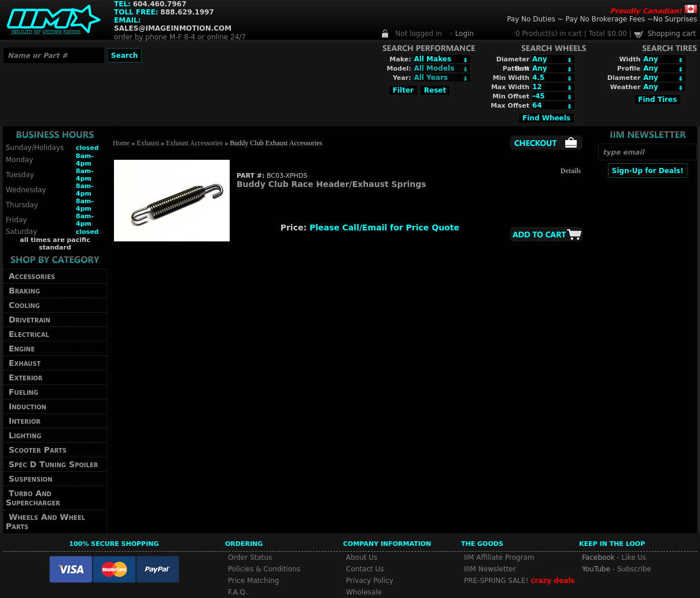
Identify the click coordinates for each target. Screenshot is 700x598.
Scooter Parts (38, 450)
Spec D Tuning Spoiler (54, 464)
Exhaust (25, 363)
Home (121, 143)
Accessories (32, 276)
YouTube (596, 569)
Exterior (26, 377)
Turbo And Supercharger (33, 498)
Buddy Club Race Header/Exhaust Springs (331, 184)
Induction (27, 406)
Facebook (598, 557)
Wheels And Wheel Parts (45, 522)
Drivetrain (30, 320)
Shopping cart (672, 34)
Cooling (24, 305)
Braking (24, 291)
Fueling (23, 392)
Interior (25, 421)
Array (442, 78)
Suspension (31, 479)
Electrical (29, 334)
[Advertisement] (647, 351)
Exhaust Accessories (194, 143)
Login (465, 34)
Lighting (25, 435)
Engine (22, 348)
